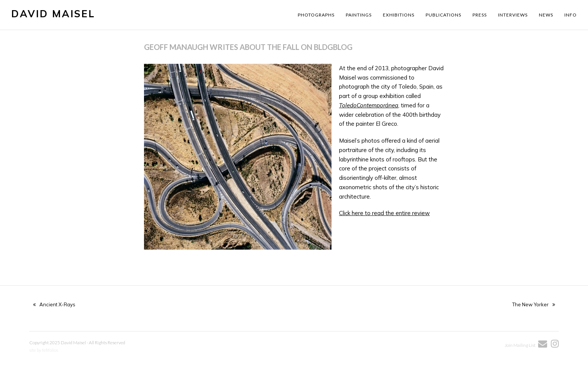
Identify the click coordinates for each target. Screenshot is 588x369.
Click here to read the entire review (384, 213)
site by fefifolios (44, 350)
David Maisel (53, 14)
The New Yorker (534, 304)
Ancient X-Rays (54, 304)
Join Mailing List (520, 345)
